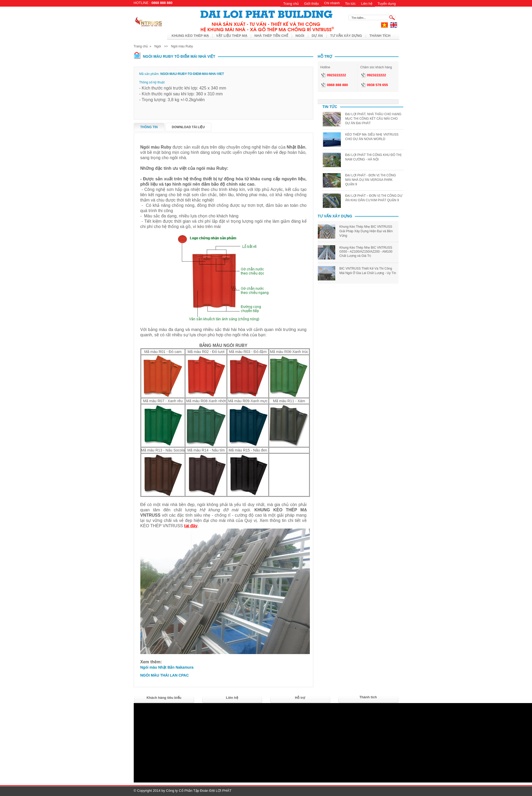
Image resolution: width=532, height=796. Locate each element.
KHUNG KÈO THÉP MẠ (190, 36)
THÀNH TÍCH (380, 36)
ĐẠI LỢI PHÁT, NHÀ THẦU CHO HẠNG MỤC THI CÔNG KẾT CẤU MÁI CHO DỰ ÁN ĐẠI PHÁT (373, 119)
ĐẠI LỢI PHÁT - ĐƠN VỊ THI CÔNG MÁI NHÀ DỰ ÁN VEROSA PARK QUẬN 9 (371, 180)
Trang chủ (291, 4)
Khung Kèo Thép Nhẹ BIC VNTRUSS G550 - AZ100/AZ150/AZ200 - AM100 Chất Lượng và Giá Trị (366, 252)
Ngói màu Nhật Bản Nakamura (167, 667)
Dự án (317, 36)
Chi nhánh (332, 3)
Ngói (300, 36)
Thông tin (149, 127)
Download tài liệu (188, 127)
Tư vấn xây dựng (346, 36)
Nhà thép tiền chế (271, 36)
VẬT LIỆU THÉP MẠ (232, 36)
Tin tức (350, 4)
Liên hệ (366, 4)
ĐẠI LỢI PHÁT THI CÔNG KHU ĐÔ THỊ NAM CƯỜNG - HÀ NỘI (373, 157)
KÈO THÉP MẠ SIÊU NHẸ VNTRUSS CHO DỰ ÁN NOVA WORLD (372, 137)
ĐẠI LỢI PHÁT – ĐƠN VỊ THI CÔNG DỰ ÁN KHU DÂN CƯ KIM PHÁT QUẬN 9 (374, 198)
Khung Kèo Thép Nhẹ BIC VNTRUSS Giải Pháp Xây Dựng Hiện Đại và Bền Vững (366, 231)
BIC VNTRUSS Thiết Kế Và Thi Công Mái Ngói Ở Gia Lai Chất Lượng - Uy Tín (368, 271)
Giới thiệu (311, 4)
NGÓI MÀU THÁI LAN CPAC (165, 675)
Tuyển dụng (387, 4)
